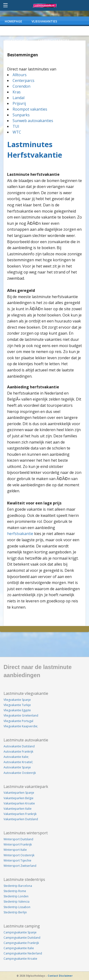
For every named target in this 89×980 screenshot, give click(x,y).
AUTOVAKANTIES (18, 31)
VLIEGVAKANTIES (44, 21)
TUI (16, 126)
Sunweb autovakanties (33, 121)
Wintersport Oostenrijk (19, 855)
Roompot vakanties (30, 109)
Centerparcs (23, 80)
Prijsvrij (19, 103)
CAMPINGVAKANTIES (54, 40)
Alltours (20, 75)
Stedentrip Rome (15, 891)
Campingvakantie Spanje (20, 932)
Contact (53, 976)
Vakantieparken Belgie (19, 798)
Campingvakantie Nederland (23, 953)
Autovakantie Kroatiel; (18, 762)
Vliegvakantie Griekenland (21, 715)
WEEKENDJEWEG (17, 40)
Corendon (21, 86)
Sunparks (21, 115)
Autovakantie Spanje (17, 767)
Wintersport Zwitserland (20, 866)
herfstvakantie (20, 534)
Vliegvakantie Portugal (18, 721)
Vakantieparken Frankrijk (20, 814)
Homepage (13, 21)
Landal (19, 98)
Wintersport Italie (15, 850)
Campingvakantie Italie (19, 948)
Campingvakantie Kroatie (20, 959)
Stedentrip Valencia (16, 902)
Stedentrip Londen (16, 896)
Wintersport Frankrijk (18, 844)
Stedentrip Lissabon (17, 907)
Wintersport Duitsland (18, 839)
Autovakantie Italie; (16, 757)
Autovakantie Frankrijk (18, 752)
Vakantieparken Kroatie (19, 803)
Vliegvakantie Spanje (17, 700)
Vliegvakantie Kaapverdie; (21, 726)
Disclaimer (66, 976)
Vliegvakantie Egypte (17, 710)
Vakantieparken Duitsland (21, 819)
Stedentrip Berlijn (15, 912)
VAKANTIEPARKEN (54, 31)
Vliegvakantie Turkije (17, 705)
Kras (17, 92)
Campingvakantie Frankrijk (21, 943)
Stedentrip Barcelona (18, 886)
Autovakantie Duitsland (19, 746)
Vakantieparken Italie (18, 809)
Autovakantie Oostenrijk (20, 773)
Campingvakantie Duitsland (22, 938)
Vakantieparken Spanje (19, 793)
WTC (17, 132)
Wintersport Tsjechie (17, 860)
